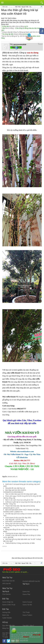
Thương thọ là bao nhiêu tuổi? (16, 533)
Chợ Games (6, 594)
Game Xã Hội (27, 605)
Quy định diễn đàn (9, 625)
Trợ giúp (5, 637)
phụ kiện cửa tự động (17, 26)
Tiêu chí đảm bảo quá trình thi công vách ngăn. (21, 494)
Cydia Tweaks (7, 618)
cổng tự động (18, 34)
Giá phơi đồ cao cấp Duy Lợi (15, 488)
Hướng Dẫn (6, 612)
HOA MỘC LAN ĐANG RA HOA (16, 522)
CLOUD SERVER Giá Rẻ (31, 581)
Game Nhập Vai (8, 602)
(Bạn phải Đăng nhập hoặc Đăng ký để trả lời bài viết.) (27, 558)
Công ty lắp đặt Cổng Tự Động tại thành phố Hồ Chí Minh (22, 32)
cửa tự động (9, 28)
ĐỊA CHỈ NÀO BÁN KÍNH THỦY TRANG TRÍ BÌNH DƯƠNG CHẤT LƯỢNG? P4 (21, 511)
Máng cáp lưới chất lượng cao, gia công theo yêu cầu (23, 524)
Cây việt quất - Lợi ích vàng (15, 520)
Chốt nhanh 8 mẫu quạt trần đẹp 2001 (18, 518)
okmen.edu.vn (13, 476)
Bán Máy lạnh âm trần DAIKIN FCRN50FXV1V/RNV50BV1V (15, 491)
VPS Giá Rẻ (6, 584)
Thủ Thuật (26, 612)
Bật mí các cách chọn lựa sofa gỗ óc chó (19, 500)
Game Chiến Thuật (9, 605)
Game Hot (26, 592)
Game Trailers (27, 615)
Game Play (26, 594)
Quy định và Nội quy (9, 633)
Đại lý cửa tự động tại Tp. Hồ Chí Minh (15, 36)
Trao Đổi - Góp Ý (28, 625)
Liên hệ (5, 635)
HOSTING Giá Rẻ (8, 581)
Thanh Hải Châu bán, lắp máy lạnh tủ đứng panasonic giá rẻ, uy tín (19, 507)
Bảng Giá (6, 628)
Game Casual (27, 602)
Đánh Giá (6, 615)
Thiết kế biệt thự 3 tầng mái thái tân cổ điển (20, 543)
